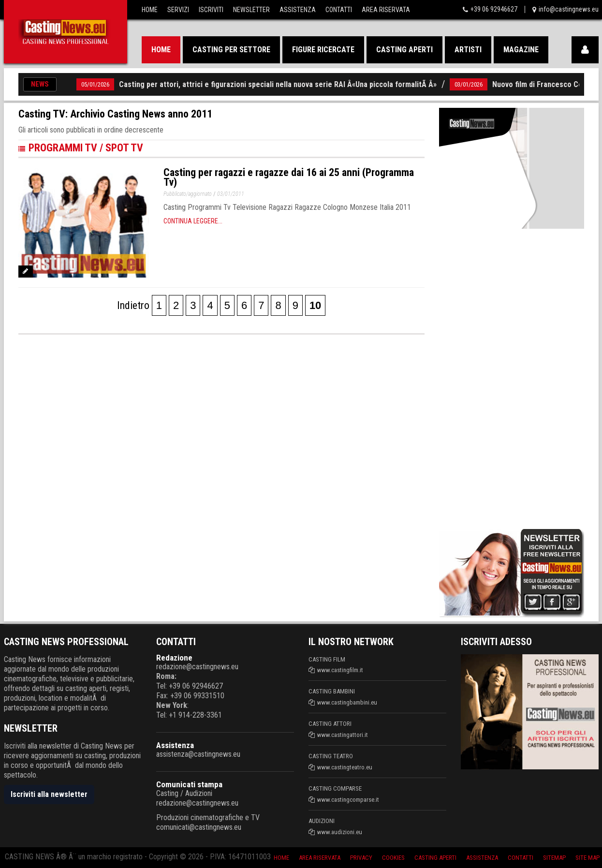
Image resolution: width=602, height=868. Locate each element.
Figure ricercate (323, 50)
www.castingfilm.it (340, 670)
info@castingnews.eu (569, 9)
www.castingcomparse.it (348, 800)
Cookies (393, 858)
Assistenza (298, 10)
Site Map (587, 858)
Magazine (521, 50)
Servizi (178, 10)
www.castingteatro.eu (345, 767)
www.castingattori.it (343, 735)
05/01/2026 (95, 84)
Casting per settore (231, 50)
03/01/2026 (469, 84)
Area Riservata (386, 10)
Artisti (468, 50)
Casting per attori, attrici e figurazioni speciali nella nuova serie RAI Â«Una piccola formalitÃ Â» (278, 84)
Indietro (133, 305)
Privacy (361, 858)
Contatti (339, 10)
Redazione (174, 658)
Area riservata (320, 858)
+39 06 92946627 (494, 9)
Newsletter (251, 10)
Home (150, 10)
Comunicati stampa (189, 784)
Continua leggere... (193, 221)
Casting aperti (404, 50)
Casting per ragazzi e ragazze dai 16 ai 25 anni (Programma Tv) (289, 177)
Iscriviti (211, 10)
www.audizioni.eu (340, 832)
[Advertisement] (501, 377)
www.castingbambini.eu (347, 702)
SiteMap (554, 858)
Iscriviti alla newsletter (49, 794)
